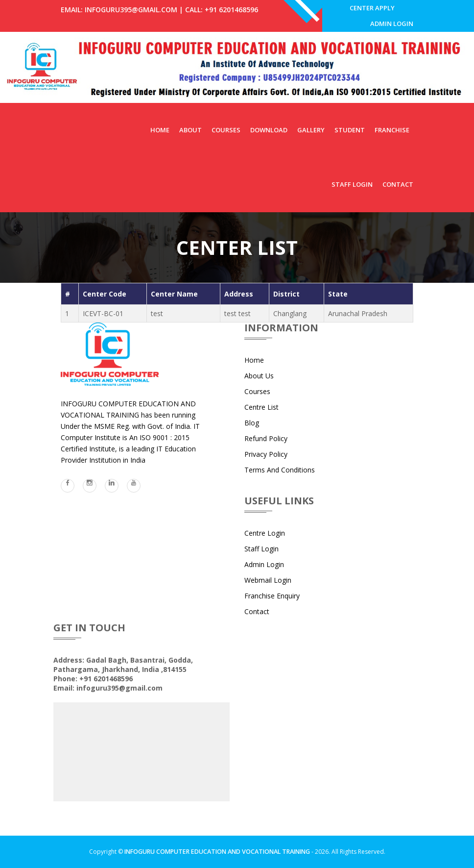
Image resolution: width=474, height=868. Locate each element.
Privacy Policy (266, 461)
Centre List (261, 414)
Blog (252, 430)
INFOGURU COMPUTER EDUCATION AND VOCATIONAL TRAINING (217, 859)
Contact (398, 192)
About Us (259, 383)
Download (269, 137)
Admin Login (390, 29)
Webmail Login (268, 587)
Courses (226, 137)
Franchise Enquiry (272, 603)
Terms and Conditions (280, 477)
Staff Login (352, 192)
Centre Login (265, 540)
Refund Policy (266, 446)
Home (160, 137)
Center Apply (370, 10)
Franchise (392, 137)
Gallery (311, 137)
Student (350, 137)
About (190, 137)
